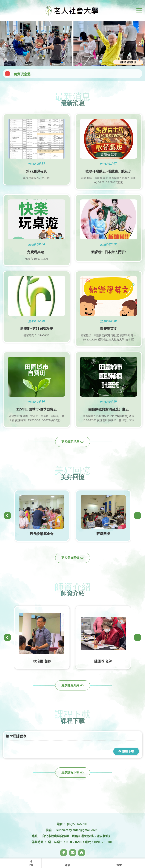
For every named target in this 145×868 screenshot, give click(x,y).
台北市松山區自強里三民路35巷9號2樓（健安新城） (77, 836)
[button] (6, 43)
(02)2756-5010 (77, 824)
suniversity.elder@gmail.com (77, 830)
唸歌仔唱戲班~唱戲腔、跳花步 (37, 74)
